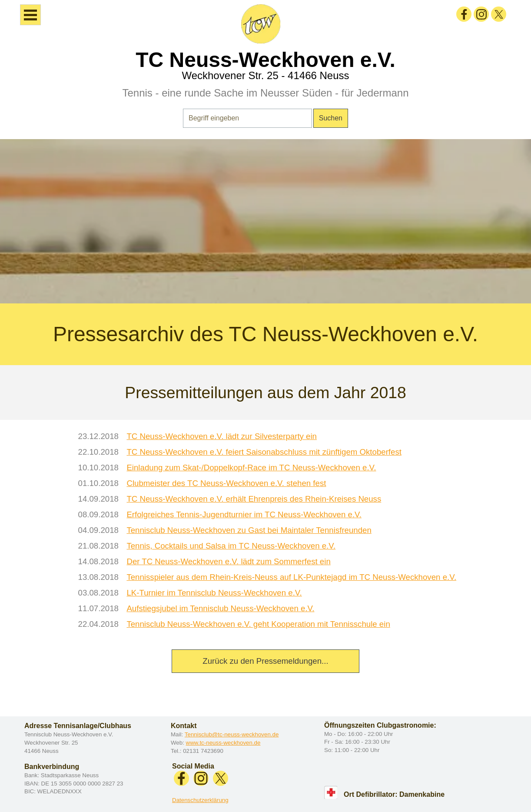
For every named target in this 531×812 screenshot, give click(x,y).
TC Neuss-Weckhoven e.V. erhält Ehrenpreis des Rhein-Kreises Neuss (254, 499)
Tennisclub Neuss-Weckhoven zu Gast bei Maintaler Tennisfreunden (249, 530)
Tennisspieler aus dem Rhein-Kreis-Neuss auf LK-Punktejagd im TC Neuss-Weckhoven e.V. (291, 577)
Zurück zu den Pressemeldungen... (265, 661)
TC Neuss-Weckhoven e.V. (265, 60)
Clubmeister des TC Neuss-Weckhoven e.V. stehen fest (226, 483)
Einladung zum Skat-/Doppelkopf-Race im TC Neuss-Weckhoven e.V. (251, 468)
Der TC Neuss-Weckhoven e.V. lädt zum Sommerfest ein (228, 561)
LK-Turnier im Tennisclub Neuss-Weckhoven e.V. (214, 593)
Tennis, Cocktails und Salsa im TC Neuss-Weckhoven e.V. (231, 546)
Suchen (331, 118)
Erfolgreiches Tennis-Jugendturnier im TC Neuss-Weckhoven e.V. (244, 514)
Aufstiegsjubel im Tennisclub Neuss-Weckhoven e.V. (220, 608)
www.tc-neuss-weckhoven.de (223, 743)
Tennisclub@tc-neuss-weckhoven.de (232, 734)
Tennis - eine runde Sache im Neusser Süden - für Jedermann (265, 93)
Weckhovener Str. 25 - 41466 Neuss (265, 75)
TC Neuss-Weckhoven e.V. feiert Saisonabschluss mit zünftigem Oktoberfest (264, 452)
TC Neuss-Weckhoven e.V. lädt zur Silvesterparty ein (222, 436)
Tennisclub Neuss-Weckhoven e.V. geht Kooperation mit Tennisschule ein (258, 624)
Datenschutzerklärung (200, 800)
